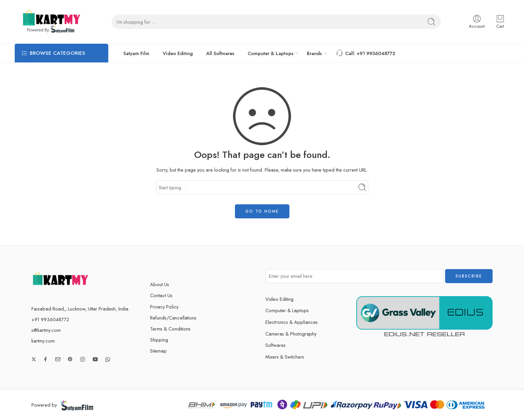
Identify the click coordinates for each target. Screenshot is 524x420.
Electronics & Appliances (297, 322)
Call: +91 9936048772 (365, 53)
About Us (160, 284)
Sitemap (158, 351)
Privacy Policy (164, 307)
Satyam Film (136, 53)
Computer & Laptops (271, 53)
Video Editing (178, 53)
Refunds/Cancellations (173, 318)
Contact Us (161, 295)
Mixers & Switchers (291, 357)
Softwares (276, 345)
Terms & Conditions (170, 329)
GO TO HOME (262, 211)
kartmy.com (43, 341)
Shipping (159, 340)
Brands (314, 53)
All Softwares (220, 53)
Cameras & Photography (297, 334)
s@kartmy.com (46, 330)
